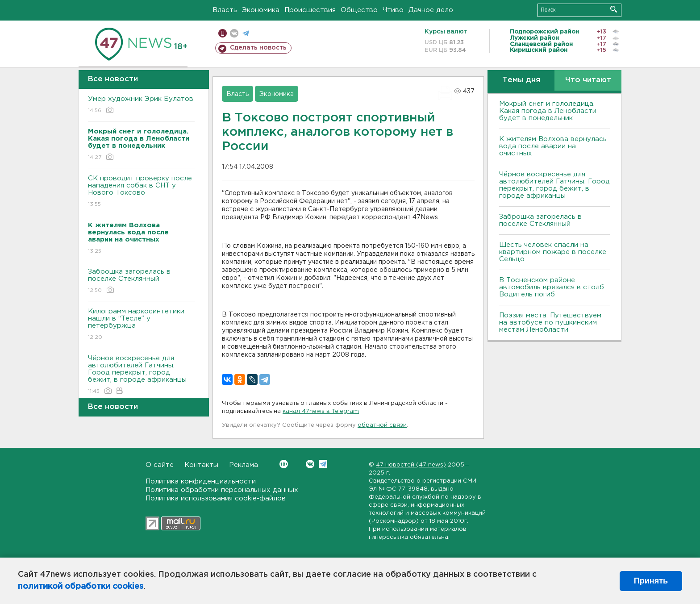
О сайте (160, 465)
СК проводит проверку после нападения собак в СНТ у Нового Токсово (141, 192)
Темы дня (521, 80)
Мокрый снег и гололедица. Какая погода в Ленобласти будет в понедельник (548, 111)
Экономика (261, 10)
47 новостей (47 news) (411, 465)
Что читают (588, 80)
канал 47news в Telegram (321, 411)
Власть (225, 10)
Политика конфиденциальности (201, 481)
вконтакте (234, 33)
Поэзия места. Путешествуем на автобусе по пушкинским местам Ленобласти (550, 323)
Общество (359, 10)
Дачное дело (431, 10)
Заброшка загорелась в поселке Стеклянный (141, 281)
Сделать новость (258, 48)
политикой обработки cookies (81, 587)
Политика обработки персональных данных (222, 490)
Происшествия (310, 10)
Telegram (323, 464)
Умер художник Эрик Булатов (141, 105)
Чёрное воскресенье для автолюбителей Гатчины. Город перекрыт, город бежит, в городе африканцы (141, 375)
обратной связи (382, 425)
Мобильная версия (223, 33)
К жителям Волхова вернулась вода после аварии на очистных (553, 146)
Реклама (244, 465)
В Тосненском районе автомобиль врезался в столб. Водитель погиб (552, 287)
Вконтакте (284, 464)
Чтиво (393, 10)
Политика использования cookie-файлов (216, 498)
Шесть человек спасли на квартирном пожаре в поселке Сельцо (553, 252)
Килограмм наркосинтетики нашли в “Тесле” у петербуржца (141, 325)
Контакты (201, 465)
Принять (651, 581)
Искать (614, 9)
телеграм (246, 33)
